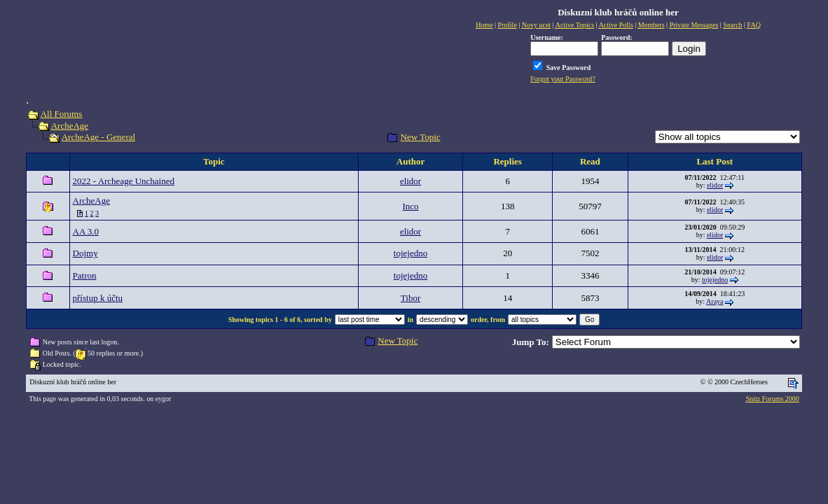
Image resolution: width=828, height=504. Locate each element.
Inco (410, 206)
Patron (85, 275)
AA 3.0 (86, 231)
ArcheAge (70, 126)
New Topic (421, 137)
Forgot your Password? (563, 79)
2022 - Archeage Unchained (124, 181)
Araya (715, 301)
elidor (410, 181)
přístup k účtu (98, 298)
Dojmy (85, 253)
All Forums (62, 114)
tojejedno (410, 253)
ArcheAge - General (98, 137)
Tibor (410, 298)
